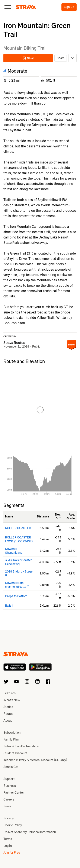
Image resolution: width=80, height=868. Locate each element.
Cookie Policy (13, 825)
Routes (8, 714)
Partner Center (14, 793)
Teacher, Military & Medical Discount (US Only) (35, 760)
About (8, 721)
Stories (8, 707)
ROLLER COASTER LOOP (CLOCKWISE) (19, 539)
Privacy (9, 818)
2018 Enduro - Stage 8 (19, 573)
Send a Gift (11, 767)
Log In (8, 846)
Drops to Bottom (16, 596)
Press (7, 806)
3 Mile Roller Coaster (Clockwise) (18, 562)
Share (61, 58)
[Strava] (26, 7)
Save (28, 58)
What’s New (12, 700)
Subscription (12, 733)
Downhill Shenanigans (14, 551)
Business (10, 786)
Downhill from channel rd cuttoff (17, 585)
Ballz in (10, 606)
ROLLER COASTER (18, 528)
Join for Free (12, 853)
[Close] (8, 7)
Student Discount (15, 753)
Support (9, 779)
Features (9, 693)
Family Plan (11, 739)
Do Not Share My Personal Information (30, 832)
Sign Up (69, 7)
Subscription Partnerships (21, 746)
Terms (8, 839)
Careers (9, 799)
